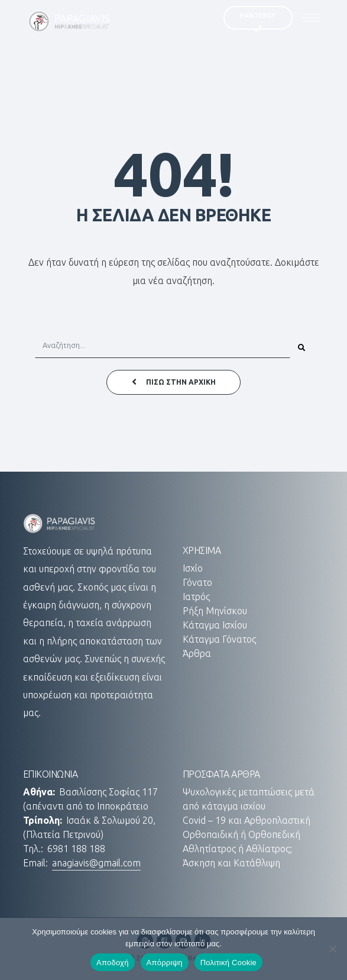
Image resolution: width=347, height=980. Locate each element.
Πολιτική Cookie (228, 963)
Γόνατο (197, 582)
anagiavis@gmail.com (96, 863)
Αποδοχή (113, 963)
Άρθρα (197, 653)
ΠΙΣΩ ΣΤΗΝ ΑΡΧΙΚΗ (174, 382)
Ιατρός (196, 597)
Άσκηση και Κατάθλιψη (231, 863)
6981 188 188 (76, 849)
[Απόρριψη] (332, 949)
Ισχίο (193, 568)
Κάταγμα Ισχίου (215, 625)
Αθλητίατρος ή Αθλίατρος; (237, 849)
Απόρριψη (165, 963)
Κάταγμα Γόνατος (219, 639)
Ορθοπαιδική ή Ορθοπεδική (241, 834)
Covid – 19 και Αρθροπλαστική (247, 820)
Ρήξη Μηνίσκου (215, 611)
